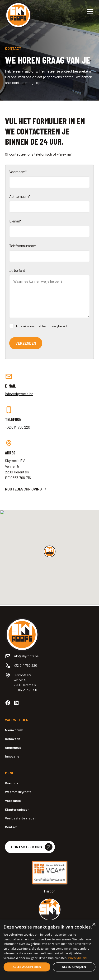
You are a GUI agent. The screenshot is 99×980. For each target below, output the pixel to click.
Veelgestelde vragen (21, 818)
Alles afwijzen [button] (74, 967)
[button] (89, 11)
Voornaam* (18, 172)
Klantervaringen (17, 809)
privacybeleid (57, 326)
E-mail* (15, 221)
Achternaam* (20, 196)
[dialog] (49, 950)
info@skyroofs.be (19, 394)
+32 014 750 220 (18, 427)
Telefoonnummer (23, 246)
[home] (23, 9)
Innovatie (12, 756)
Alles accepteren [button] (27, 967)
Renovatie (13, 739)
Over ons (12, 783)
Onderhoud (13, 747)
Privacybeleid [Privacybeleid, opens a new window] (78, 958)
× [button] (94, 925)
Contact (11, 827)
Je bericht (17, 270)
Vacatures (13, 801)
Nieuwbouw (14, 730)
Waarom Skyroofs (18, 792)
